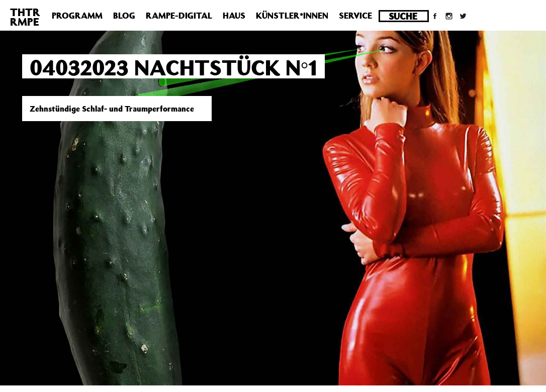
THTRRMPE (25, 17)
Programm (77, 16)
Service (355, 16)
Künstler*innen (292, 16)
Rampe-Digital (179, 16)
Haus (234, 16)
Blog (124, 16)
